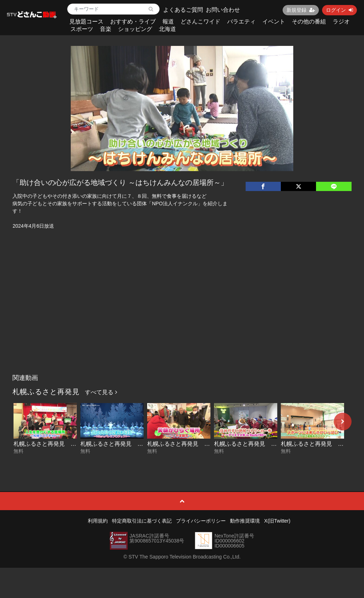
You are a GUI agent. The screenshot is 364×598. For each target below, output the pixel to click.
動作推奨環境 (245, 521)
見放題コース (86, 22)
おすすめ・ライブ (133, 22)
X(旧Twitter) (277, 521)
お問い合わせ (223, 10)
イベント (274, 22)
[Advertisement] (182, 317)
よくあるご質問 (183, 10)
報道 (168, 22)
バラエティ (241, 22)
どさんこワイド (200, 22)
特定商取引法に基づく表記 (142, 521)
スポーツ (82, 29)
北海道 (167, 29)
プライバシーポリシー (201, 521)
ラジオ (341, 22)
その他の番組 (309, 22)
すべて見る (101, 392)
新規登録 (301, 10)
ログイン (339, 10)
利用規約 (98, 521)
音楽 (106, 29)
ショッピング (135, 29)
